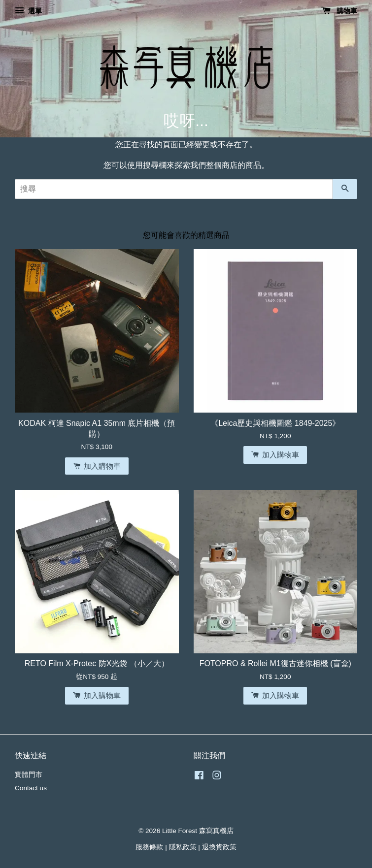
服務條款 (149, 847)
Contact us (31, 788)
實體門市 (29, 775)
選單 (28, 11)
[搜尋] (174, 189)
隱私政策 (183, 847)
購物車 (339, 11)
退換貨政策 (219, 847)
